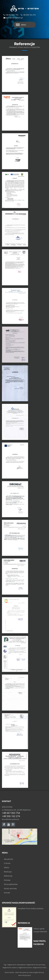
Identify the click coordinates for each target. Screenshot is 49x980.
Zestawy (7, 880)
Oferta (6, 867)
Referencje (8, 876)
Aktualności (8, 859)
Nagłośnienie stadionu (10, 967)
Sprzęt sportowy (10, 888)
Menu (24, 25)
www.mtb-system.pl (22, 972)
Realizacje (8, 872)
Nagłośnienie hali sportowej (36, 965)
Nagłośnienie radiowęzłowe (17, 965)
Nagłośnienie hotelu (40, 967)
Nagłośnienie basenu (25, 967)
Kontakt (7, 893)
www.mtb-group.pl (25, 975)
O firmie (7, 863)
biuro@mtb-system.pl (10, 819)
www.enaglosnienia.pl (37, 972)
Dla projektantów (11, 884)
